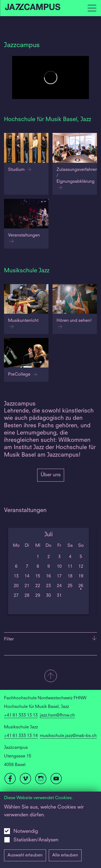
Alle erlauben (65, 855)
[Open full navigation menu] (92, 8)
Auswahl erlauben (25, 855)
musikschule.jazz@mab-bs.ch (68, 736)
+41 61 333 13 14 (21, 736)
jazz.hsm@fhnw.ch (57, 715)
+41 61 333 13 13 (21, 715)
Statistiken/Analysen (36, 840)
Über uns (51, 475)
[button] (50, 676)
